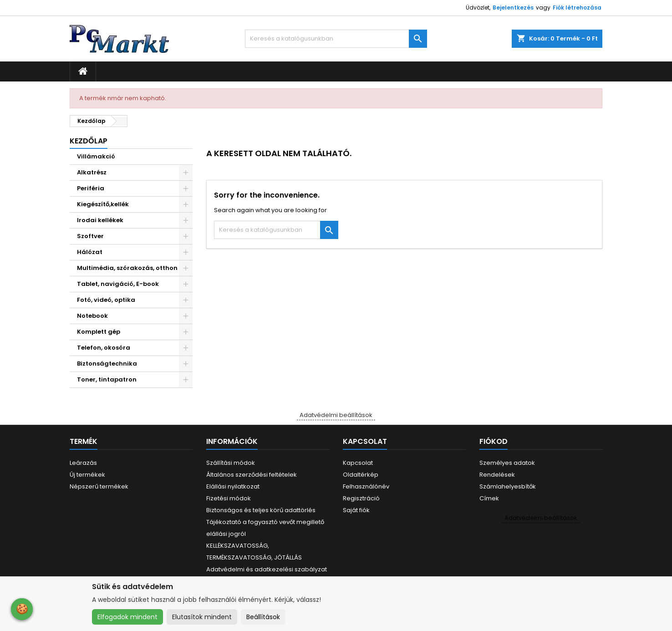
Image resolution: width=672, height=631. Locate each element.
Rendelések (497, 475)
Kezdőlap (89, 141)
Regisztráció (361, 498)
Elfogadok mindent (127, 617)
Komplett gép (99, 332)
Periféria (91, 188)
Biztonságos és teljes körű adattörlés (261, 510)
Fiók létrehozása (577, 8)
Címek (489, 498)
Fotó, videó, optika (106, 300)
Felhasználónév (366, 486)
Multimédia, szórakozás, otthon (127, 268)
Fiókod (494, 441)
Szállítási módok (231, 463)
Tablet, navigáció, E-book (118, 284)
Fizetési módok (229, 498)
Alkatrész (92, 172)
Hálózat (90, 252)
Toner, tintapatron (107, 379)
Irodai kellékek (100, 220)
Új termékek (87, 475)
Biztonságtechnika (107, 364)
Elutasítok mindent (202, 617)
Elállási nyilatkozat (233, 486)
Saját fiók (356, 510)
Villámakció (96, 156)
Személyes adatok (507, 463)
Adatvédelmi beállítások (336, 415)
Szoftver (90, 236)
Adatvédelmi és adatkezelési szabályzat (267, 569)
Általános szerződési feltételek (252, 475)
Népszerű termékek (99, 486)
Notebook (92, 316)
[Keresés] (336, 39)
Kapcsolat (358, 463)
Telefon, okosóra (104, 348)
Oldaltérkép (361, 475)
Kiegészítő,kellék (103, 204)
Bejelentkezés (513, 8)
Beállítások (263, 617)
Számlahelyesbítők (508, 486)
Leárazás (83, 463)
